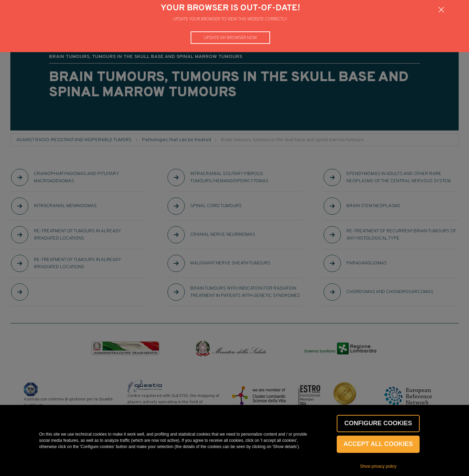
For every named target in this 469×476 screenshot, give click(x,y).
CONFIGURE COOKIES (378, 423)
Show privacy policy (378, 466)
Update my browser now (230, 37)
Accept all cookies (378, 444)
